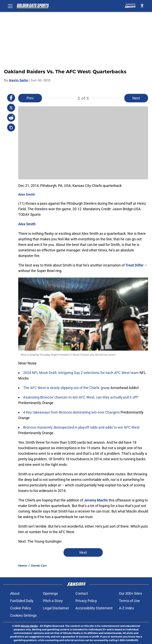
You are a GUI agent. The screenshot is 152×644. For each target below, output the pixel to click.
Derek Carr (39, 566)
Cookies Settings (23, 615)
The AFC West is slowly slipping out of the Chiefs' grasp (67, 388)
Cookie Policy (21, 608)
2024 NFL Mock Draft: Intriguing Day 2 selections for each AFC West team (81, 373)
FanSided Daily (22, 601)
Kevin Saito (19, 80)
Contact (82, 593)
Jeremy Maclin (96, 500)
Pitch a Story (53, 601)
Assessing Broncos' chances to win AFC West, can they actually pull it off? (81, 397)
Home (23, 566)
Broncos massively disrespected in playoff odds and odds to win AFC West (81, 427)
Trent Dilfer (135, 265)
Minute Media (29, 626)
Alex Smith (27, 194)
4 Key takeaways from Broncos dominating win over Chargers (72, 412)
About (15, 593)
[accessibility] (142, 5)
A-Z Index (126, 608)
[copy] (11, 127)
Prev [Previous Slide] (30, 98)
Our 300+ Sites (130, 593)
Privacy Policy (86, 601)
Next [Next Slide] (136, 98)
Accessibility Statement (94, 608)
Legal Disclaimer (56, 608)
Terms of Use (129, 601)
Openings (50, 593)
